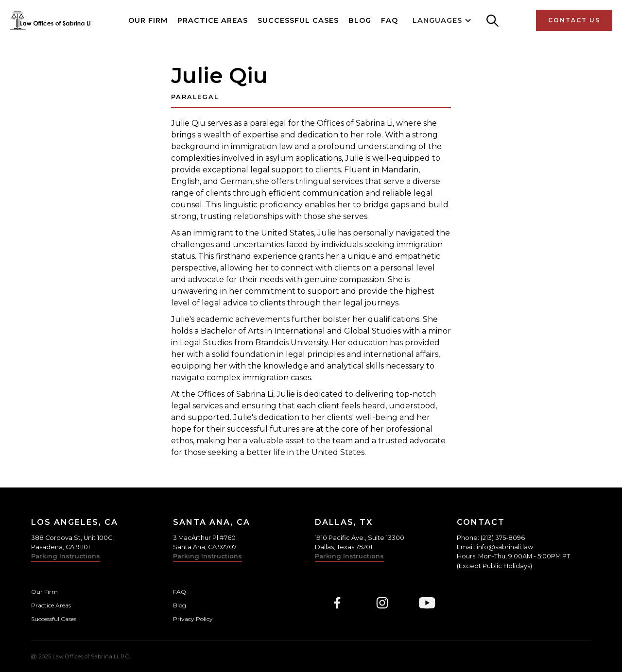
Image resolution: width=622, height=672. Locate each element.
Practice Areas (213, 20)
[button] (442, 20)
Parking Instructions (66, 556)
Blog (360, 20)
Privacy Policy (193, 619)
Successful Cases (298, 20)
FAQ (389, 20)
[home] (50, 20)
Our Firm (148, 20)
